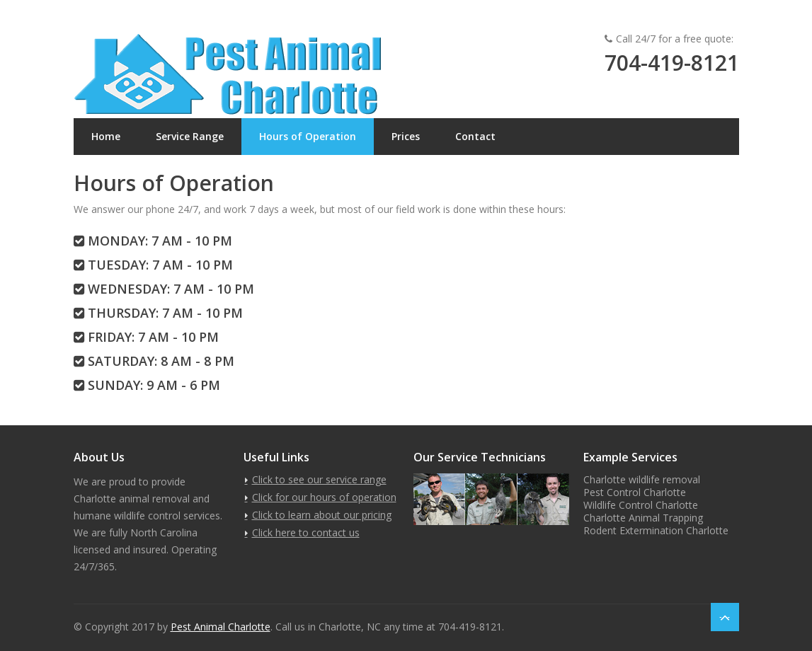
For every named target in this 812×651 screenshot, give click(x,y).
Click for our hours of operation (324, 497)
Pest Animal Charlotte (221, 627)
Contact (475, 136)
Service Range (190, 136)
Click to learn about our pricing (322, 515)
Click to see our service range (319, 479)
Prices (406, 136)
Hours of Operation (308, 136)
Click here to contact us (306, 532)
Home (106, 136)
